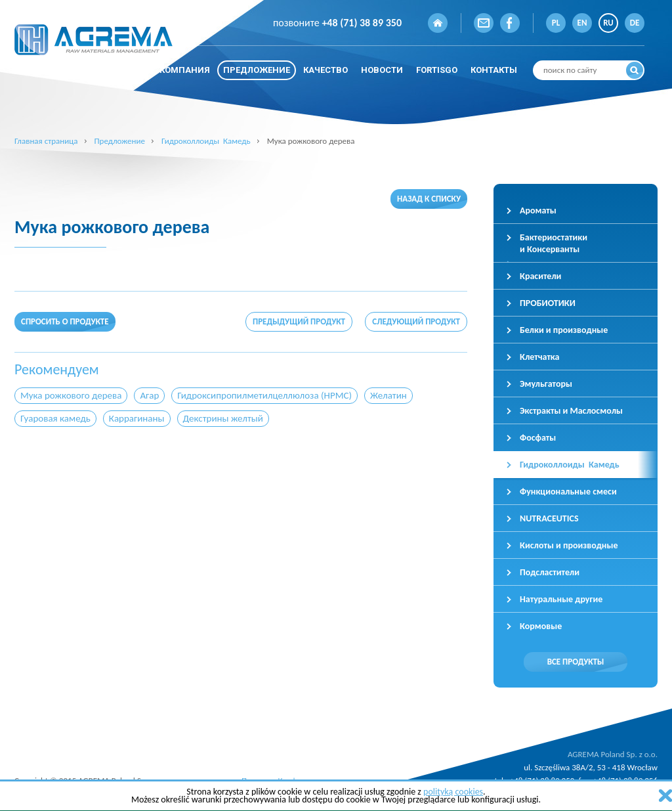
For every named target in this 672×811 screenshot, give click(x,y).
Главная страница (46, 141)
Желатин (388, 395)
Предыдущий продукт (299, 321)
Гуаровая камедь (55, 418)
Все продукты (576, 662)
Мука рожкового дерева (71, 395)
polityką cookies (453, 792)
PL (556, 23)
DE (635, 23)
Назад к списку (429, 199)
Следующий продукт (416, 321)
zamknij (665, 796)
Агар (149, 395)
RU (608, 23)
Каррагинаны (137, 418)
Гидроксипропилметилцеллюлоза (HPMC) (264, 395)
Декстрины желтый (223, 418)
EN (582, 23)
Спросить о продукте (65, 321)
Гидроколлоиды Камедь (206, 141)
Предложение (119, 141)
